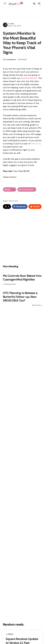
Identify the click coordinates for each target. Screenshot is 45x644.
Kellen (11, 634)
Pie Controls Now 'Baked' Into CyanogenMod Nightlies (22, 278)
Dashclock (36, 144)
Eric (12, 24)
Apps (10, 190)
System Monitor (28, 190)
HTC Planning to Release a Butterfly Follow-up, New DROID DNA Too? (20, 297)
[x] (7, 207)
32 (9, 60)
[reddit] (35, 207)
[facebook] (20, 207)
